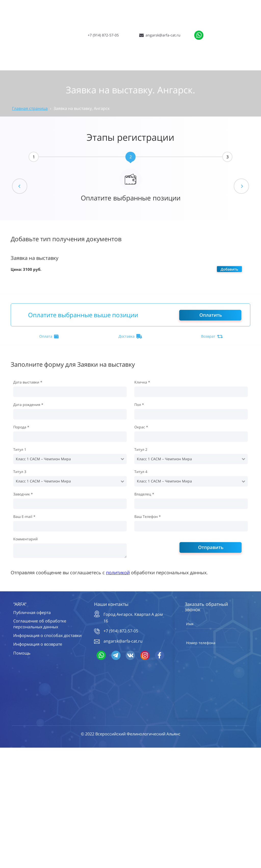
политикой (118, 572)
